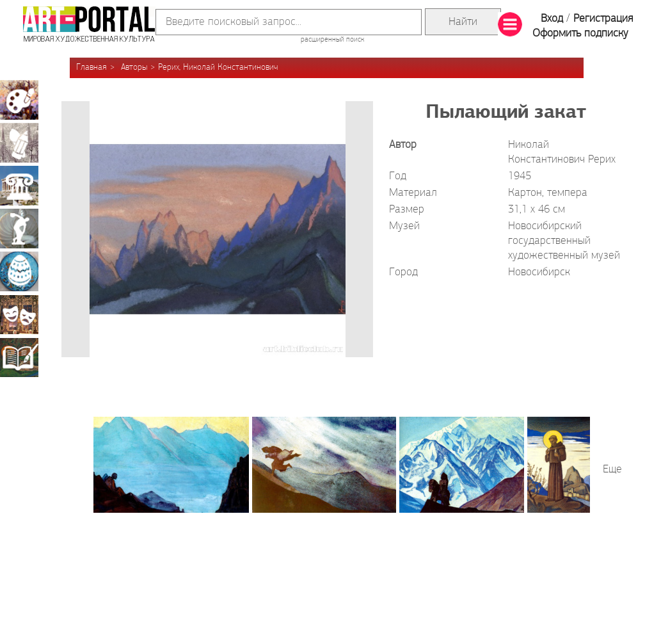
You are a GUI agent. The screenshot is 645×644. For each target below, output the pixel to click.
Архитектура (19, 186)
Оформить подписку (580, 34)
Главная (92, 68)
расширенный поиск (332, 40)
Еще (612, 470)
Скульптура (19, 229)
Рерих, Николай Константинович (218, 68)
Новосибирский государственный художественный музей (564, 241)
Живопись (19, 100)
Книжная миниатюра (19, 357)
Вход (552, 19)
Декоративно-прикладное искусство (19, 271)
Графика (19, 143)
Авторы (134, 68)
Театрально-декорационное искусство (19, 314)
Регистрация (603, 19)
